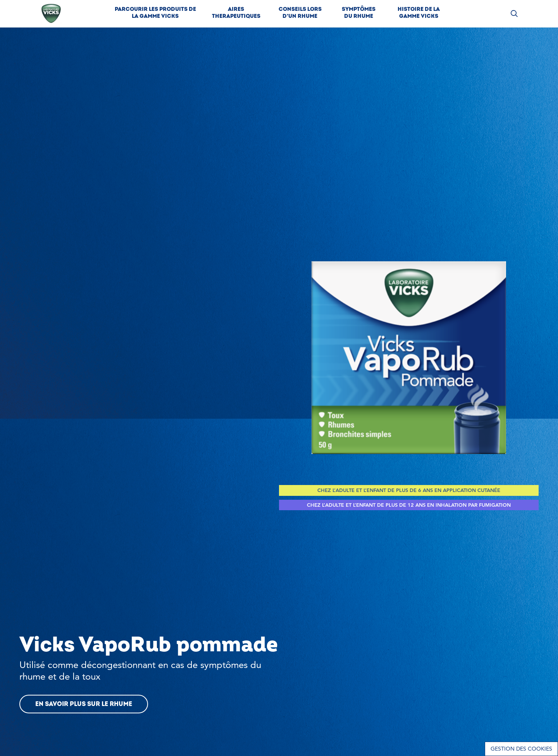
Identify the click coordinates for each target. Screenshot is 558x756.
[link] (155, 14)
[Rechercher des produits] (514, 14)
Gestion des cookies (521, 749)
